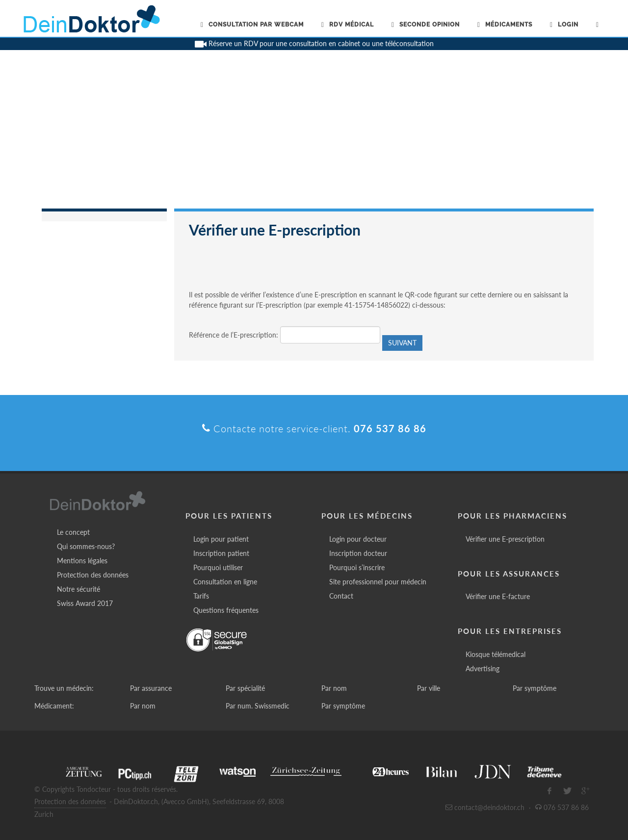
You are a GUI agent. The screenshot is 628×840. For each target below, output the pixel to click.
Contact (341, 596)
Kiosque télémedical (496, 654)
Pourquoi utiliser (218, 567)
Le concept (73, 532)
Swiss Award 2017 (85, 603)
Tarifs (201, 596)
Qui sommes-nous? (86, 546)
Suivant (402, 343)
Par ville (429, 688)
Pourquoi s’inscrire (357, 567)
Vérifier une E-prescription (505, 539)
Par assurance (151, 688)
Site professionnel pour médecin (378, 582)
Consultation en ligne (225, 582)
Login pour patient (221, 539)
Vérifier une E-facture (498, 596)
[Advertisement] (314, 135)
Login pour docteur (358, 539)
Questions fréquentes (226, 610)
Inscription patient (221, 553)
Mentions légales (82, 561)
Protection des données (93, 575)
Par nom (334, 688)
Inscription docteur (358, 553)
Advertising (483, 669)
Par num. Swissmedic (258, 706)
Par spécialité (245, 688)
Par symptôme (535, 688)
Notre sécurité (78, 589)
